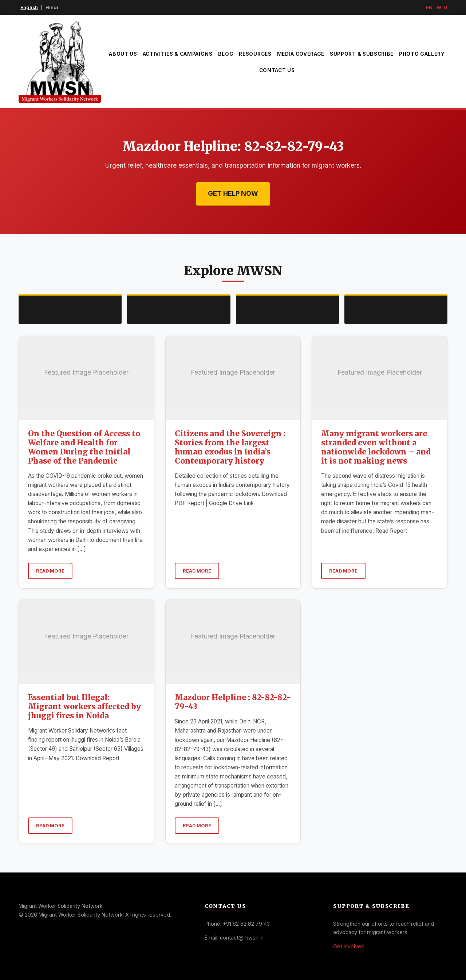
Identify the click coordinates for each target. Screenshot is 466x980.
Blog (226, 54)
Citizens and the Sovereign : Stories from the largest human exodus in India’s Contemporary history (230, 447)
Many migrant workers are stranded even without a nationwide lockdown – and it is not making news (376, 447)
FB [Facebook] (429, 7)
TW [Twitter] (437, 7)
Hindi (52, 7)
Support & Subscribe (362, 54)
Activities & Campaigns (178, 54)
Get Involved (349, 946)
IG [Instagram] (445, 7)
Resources (255, 54)
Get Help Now (233, 193)
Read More (50, 571)
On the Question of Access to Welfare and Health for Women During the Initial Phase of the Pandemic (84, 447)
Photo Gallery (422, 54)
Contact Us (277, 70)
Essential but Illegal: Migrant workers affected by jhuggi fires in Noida (84, 707)
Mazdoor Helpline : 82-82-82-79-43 (233, 702)
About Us (123, 54)
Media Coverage (301, 54)
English (29, 7)
